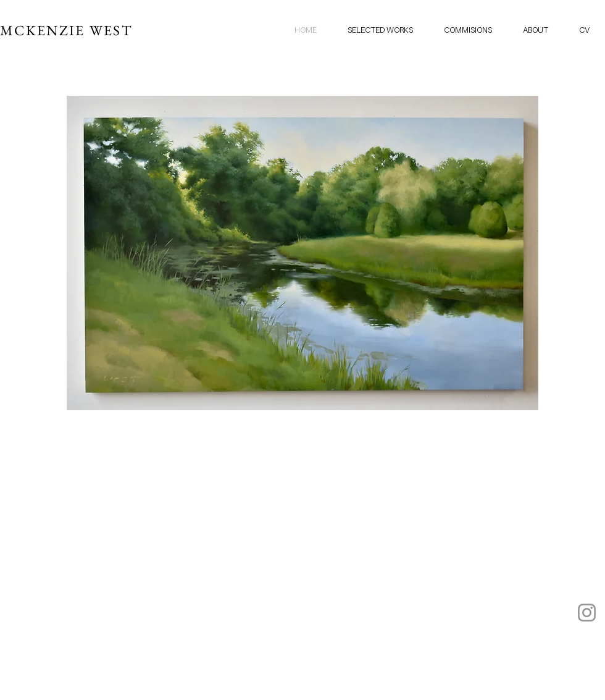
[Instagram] (587, 613)
